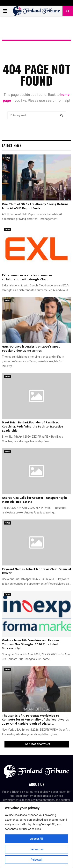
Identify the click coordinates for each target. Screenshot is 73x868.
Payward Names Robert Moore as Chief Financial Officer (36, 571)
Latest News (12, 145)
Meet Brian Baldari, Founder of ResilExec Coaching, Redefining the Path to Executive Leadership (33, 427)
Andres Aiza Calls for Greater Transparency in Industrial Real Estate (34, 500)
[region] (36, 835)
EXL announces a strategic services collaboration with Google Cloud (27, 277)
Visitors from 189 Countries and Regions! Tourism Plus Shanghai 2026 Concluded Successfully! (31, 645)
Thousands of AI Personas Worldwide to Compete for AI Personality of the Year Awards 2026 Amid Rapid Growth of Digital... (35, 720)
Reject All (36, 860)
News (7, 158)
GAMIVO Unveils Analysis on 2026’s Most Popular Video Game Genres (31, 349)
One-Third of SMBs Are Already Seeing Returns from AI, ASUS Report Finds (35, 206)
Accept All (36, 839)
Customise (36, 849)
